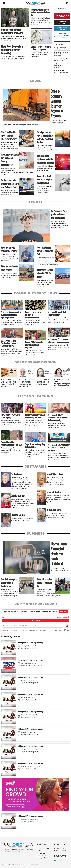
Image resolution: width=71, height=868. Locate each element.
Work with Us (59, 848)
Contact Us (41, 853)
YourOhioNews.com (20, 865)
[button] (69, 370)
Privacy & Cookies (43, 858)
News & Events (60, 851)
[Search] (67, 3)
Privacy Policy (39, 865)
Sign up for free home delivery (62, 16)
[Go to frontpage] (35, 3)
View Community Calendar (62, 29)
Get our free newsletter (62, 22)
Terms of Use (42, 856)
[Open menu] (4, 3)
